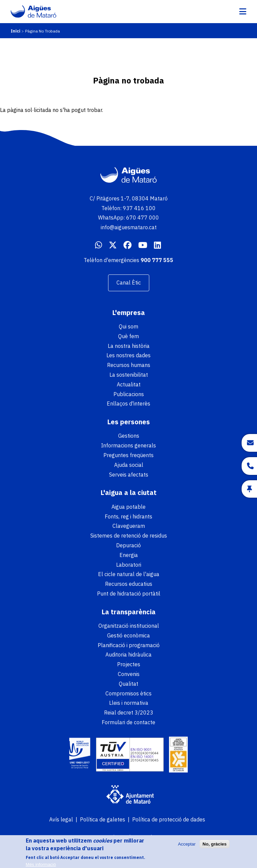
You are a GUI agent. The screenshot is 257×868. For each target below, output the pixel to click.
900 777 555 (157, 260)
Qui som (128, 326)
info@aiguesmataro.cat (129, 227)
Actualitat (129, 384)
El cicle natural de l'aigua (129, 574)
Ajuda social (129, 465)
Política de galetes (103, 819)
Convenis (129, 674)
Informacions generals (128, 445)
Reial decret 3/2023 (129, 712)
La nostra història (129, 346)
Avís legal (61, 819)
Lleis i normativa (129, 703)
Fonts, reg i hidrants (128, 516)
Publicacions (129, 394)
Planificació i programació (129, 645)
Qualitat (128, 684)
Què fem (128, 336)
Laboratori (129, 565)
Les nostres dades (128, 355)
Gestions (129, 436)
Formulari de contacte (128, 722)
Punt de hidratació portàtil (129, 594)
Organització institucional (129, 626)
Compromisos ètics (128, 693)
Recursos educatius (129, 584)
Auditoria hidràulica (128, 655)
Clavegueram (129, 526)
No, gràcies (215, 846)
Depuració (128, 545)
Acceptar (187, 846)
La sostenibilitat (129, 375)
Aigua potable (128, 507)
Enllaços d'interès (128, 404)
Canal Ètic (129, 283)
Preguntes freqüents (128, 455)
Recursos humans (129, 365)
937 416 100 (139, 208)
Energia (129, 555)
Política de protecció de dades (169, 819)
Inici (16, 31)
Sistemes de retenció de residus (129, 536)
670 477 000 (143, 218)
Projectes (129, 664)
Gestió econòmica (128, 635)
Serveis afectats (129, 475)
